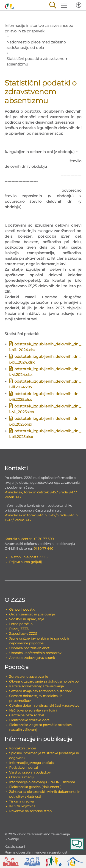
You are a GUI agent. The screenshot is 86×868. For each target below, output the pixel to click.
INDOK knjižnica (22, 806)
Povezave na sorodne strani (31, 811)
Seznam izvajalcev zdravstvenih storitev (40, 691)
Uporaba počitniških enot (29, 648)
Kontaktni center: (18, 539)
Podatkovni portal (24, 768)
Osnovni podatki (22, 609)
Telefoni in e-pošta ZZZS (28, 557)
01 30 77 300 (44, 539)
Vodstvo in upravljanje (27, 619)
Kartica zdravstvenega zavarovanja (36, 686)
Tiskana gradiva (21, 801)
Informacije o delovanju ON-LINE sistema (42, 782)
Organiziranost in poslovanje (32, 614)
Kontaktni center (23, 748)
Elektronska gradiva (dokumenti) (35, 787)
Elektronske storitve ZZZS (30, 720)
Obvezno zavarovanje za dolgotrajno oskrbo (44, 681)
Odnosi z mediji (22, 777)
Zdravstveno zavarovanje (29, 677)
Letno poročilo (21, 624)
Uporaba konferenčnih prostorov (35, 653)
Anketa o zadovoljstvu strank (32, 658)
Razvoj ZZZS (19, 629)
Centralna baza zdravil (26, 715)
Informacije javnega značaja (31, 763)
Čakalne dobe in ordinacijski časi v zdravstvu (44, 706)
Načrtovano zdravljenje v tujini (33, 710)
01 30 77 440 (43, 549)
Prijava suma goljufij (25, 562)
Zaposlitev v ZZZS (23, 634)
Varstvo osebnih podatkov (30, 772)
